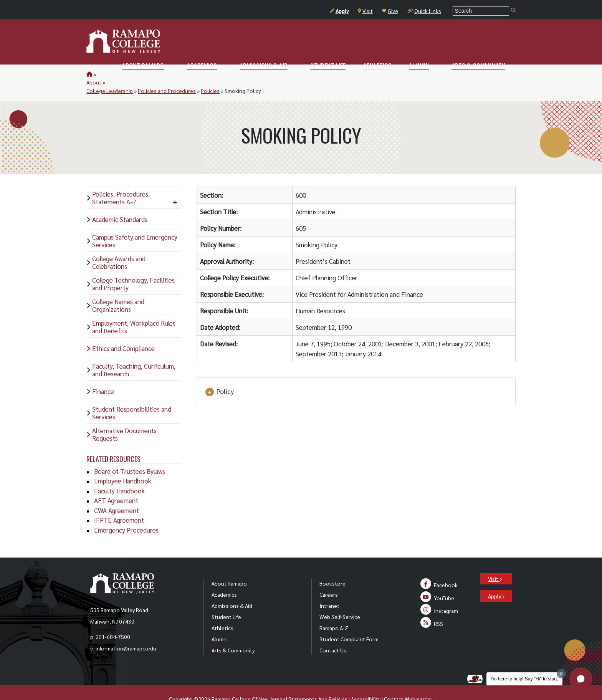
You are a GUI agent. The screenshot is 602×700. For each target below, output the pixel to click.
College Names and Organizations (118, 288)
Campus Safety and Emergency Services (135, 224)
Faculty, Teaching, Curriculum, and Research (134, 353)
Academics (224, 578)
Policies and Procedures (198, 74)
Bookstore (332, 566)
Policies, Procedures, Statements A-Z (121, 181)
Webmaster (418, 682)
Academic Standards (120, 202)
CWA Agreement (117, 493)
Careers (329, 578)
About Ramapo (229, 566)
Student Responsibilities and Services (132, 396)
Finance (103, 374)
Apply (339, 11)
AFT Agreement (116, 483)
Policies (241, 74)
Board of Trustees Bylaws (130, 454)
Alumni (220, 622)
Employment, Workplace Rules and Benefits (134, 310)
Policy (219, 375)
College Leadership (141, 74)
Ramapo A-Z (334, 611)
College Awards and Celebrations (119, 245)
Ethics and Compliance (123, 331)
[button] (581, 679)
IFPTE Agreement (119, 503)
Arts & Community (233, 633)
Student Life (226, 600)
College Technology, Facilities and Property (133, 267)
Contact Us (333, 633)
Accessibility (366, 682)
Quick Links (424, 11)
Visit (365, 11)
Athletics (222, 611)
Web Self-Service (340, 600)
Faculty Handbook (119, 474)
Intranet (329, 589)
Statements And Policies (318, 682)
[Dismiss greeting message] (561, 674)
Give (390, 11)
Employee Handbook (123, 464)
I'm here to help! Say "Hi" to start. (524, 679)
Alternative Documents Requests (124, 417)
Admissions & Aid (232, 589)
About (105, 74)
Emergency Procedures (126, 513)
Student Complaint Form (349, 622)
